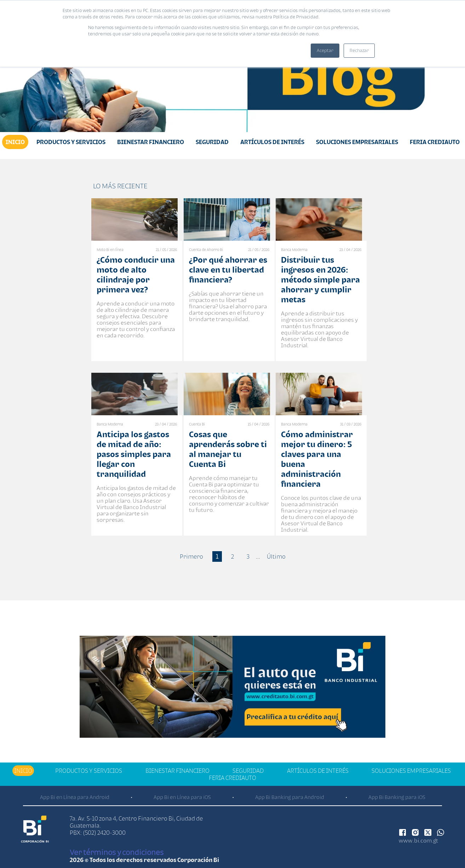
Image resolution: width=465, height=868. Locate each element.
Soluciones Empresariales (357, 142)
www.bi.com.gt (418, 840)
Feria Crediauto (435, 142)
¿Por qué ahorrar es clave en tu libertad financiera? (228, 270)
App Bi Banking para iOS (397, 797)
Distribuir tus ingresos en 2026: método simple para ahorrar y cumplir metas (320, 279)
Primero (191, 556)
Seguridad (212, 142)
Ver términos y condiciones (117, 852)
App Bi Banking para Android (290, 797)
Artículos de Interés (272, 142)
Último (276, 556)
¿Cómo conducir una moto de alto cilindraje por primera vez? (136, 275)
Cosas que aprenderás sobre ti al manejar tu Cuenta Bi (228, 449)
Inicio (15, 142)
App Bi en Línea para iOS (182, 797)
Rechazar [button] (359, 50)
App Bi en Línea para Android (75, 797)
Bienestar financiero (151, 142)
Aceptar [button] (325, 50)
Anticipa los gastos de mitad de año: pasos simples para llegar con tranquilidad (134, 454)
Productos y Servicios (71, 142)
